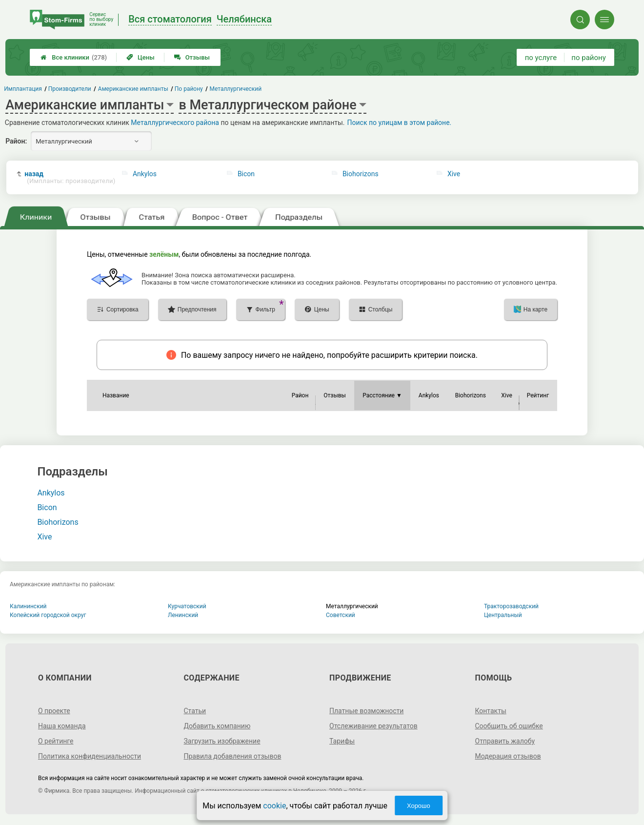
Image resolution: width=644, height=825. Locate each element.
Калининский (28, 606)
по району (588, 58)
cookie (274, 806)
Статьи (195, 711)
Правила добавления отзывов (232, 756)
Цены (141, 57)
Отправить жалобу (505, 741)
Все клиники (74, 57)
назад (68, 177)
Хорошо (419, 806)
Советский (341, 615)
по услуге (541, 58)
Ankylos (145, 174)
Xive (454, 174)
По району (189, 89)
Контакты (491, 711)
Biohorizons (361, 174)
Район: (16, 141)
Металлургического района (175, 123)
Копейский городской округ (48, 615)
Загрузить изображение (222, 741)
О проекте (54, 711)
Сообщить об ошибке (509, 726)
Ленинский (183, 615)
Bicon (246, 174)
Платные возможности (366, 711)
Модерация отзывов (508, 756)
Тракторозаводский (511, 606)
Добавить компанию (217, 726)
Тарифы (342, 741)
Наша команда (62, 726)
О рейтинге (56, 741)
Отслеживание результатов (373, 726)
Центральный (503, 615)
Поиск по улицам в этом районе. (400, 123)
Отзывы (192, 57)
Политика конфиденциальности (90, 756)
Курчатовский (187, 606)
